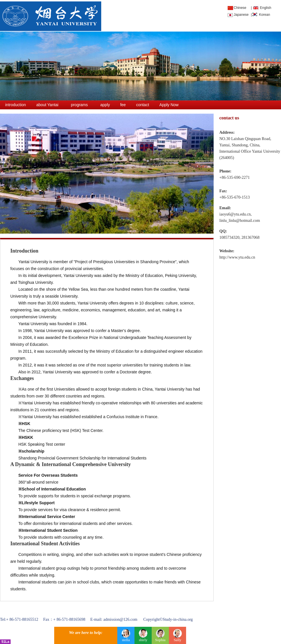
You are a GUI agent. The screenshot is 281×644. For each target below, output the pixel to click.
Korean (265, 15)
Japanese (241, 15)
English (265, 8)
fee (123, 105)
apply (105, 105)
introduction (15, 105)
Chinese (240, 8)
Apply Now (169, 105)
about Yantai (47, 105)
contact (143, 105)
